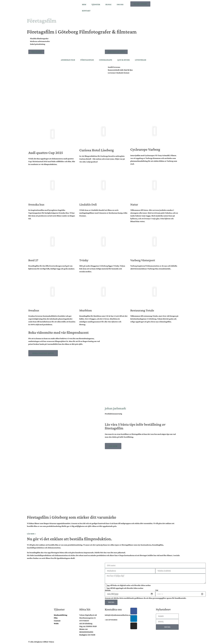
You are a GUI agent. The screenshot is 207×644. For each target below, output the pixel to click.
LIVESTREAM (141, 60)
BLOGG (108, 4)
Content (57, 621)
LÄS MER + (31, 534)
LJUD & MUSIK (124, 60)
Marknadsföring (60, 615)
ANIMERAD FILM (68, 60)
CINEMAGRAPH (106, 60)
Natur (134, 204)
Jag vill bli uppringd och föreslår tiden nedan (125, 588)
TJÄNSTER (96, 4)
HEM (84, 4)
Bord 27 (33, 260)
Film (56, 618)
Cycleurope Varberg (145, 149)
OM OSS (120, 4)
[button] (53, 134)
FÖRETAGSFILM (87, 60)
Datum (108, 590)
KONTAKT (86, 11)
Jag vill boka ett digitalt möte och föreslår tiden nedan (129, 585)
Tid (157, 590)
